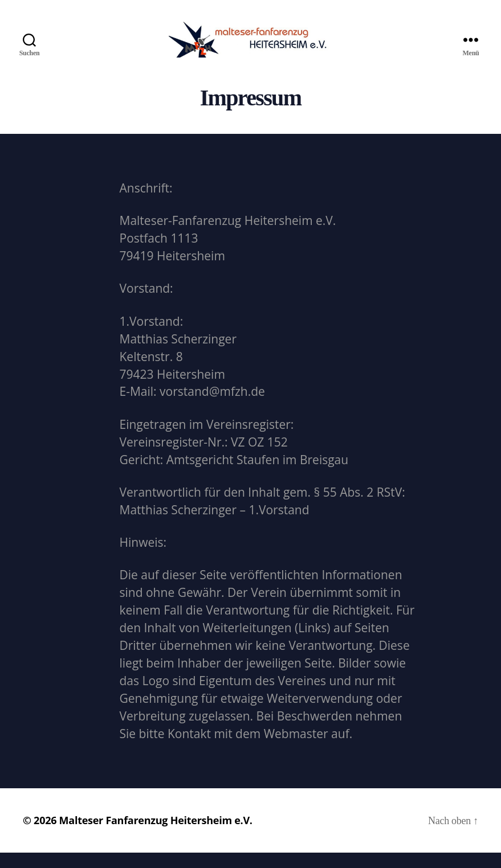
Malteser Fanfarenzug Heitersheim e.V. (156, 836)
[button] (18, 17)
